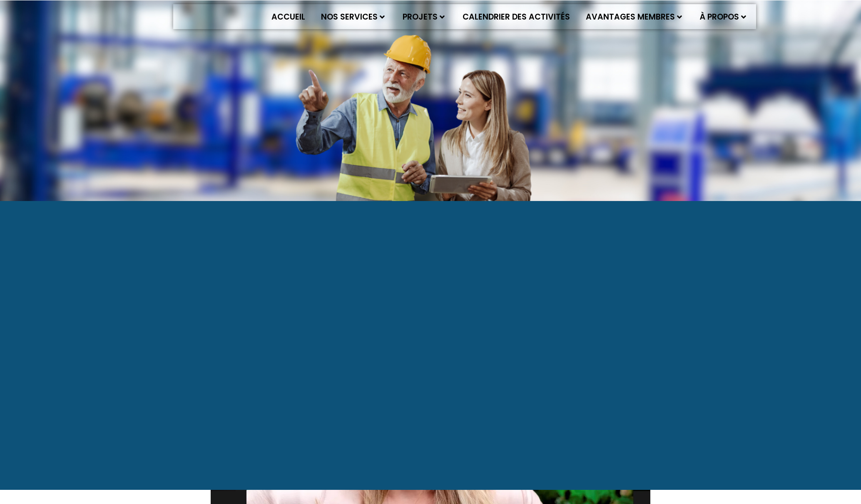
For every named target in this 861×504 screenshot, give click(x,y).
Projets (424, 17)
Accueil (288, 17)
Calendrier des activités (516, 17)
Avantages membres (634, 17)
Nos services (353, 17)
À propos (723, 17)
